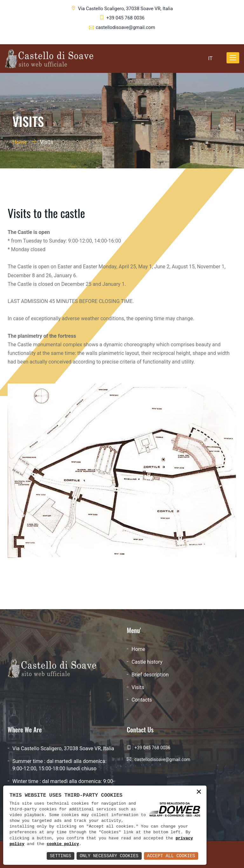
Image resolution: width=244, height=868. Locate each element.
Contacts (142, 700)
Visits (138, 687)
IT (210, 58)
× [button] (199, 792)
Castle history (147, 662)
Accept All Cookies (171, 856)
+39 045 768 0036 (125, 18)
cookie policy (63, 844)
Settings (61, 856)
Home (20, 142)
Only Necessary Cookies (109, 856)
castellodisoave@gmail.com (125, 27)
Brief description (150, 675)
